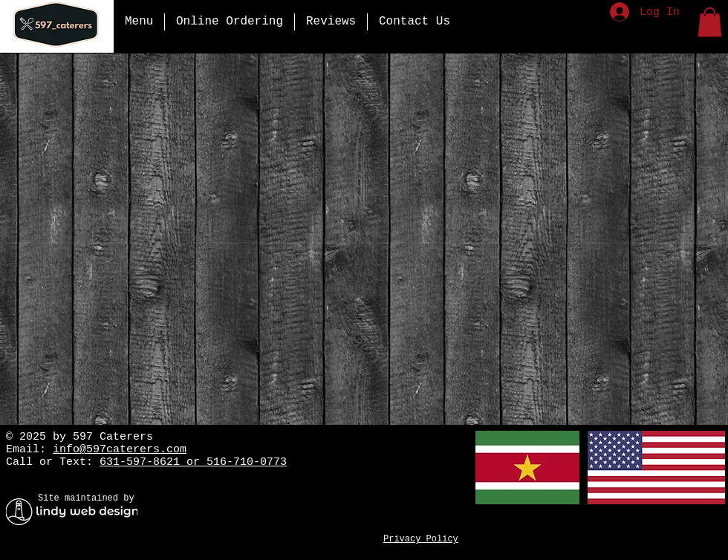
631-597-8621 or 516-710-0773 (193, 462)
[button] (710, 22)
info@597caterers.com (120, 450)
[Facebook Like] (439, 497)
